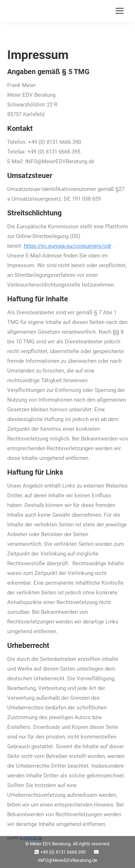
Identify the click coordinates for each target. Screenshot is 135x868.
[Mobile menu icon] (120, 11)
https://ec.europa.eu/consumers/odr (67, 246)
